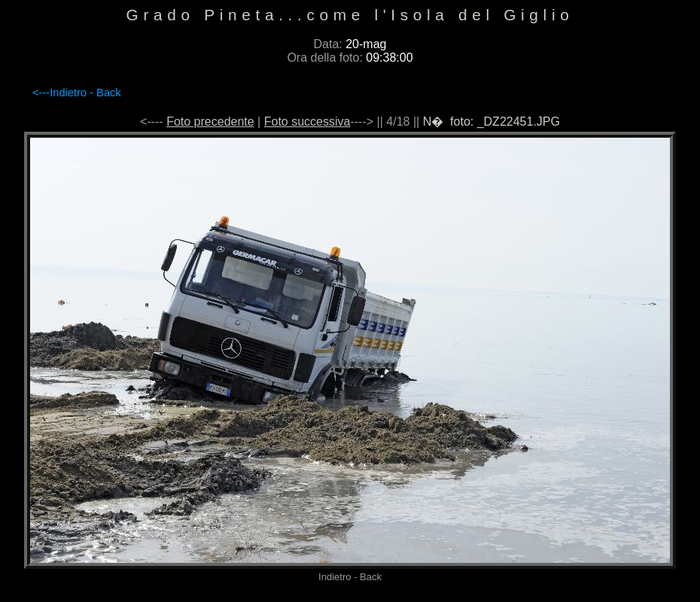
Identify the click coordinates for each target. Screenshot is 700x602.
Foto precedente (210, 122)
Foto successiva (307, 122)
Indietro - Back (85, 93)
